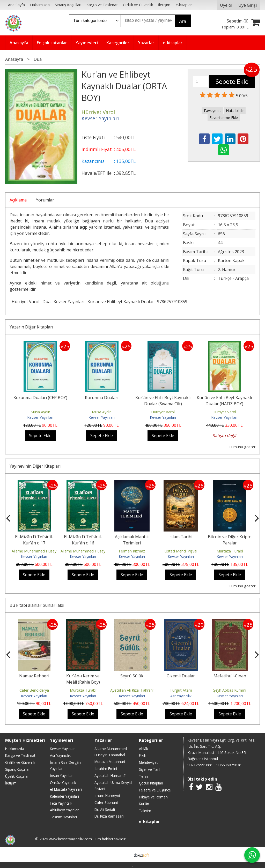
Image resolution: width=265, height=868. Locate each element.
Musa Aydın (40, 412)
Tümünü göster (242, 447)
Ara (183, 21)
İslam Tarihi (181, 537)
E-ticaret (124, 855)
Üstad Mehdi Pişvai (181, 551)
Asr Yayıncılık (181, 696)
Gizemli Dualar (181, 676)
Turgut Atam (181, 690)
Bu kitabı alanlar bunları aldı (37, 605)
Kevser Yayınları (69, 302)
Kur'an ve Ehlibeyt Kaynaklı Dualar (121, 302)
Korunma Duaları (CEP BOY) (40, 398)
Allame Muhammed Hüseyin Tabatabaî (45, 551)
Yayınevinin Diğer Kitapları (35, 466)
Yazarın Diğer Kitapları (31, 327)
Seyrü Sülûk (132, 676)
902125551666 (200, 765)
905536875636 (229, 765)
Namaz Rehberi (34, 676)
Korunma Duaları (102, 398)
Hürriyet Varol (25, 302)
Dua (46, 302)
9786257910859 (172, 302)
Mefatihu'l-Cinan (230, 676)
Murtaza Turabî (230, 551)
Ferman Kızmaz (132, 551)
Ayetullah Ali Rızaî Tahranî (132, 690)
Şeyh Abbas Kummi (230, 690)
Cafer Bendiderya (34, 690)
